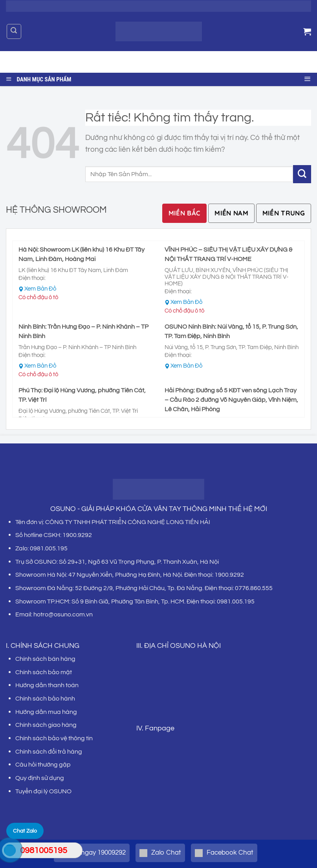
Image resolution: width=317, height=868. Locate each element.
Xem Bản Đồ (40, 289)
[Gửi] (299, 62)
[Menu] (308, 78)
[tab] (185, 213)
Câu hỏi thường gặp (43, 765)
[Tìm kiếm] (14, 31)
